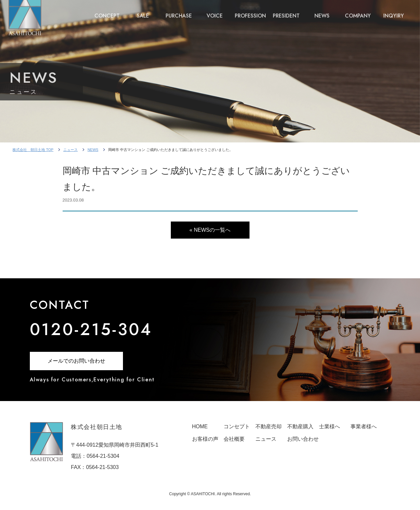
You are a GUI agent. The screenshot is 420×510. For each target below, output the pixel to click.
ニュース (70, 150)
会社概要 (234, 439)
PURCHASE (179, 11)
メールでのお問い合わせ (76, 361)
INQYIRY (394, 11)
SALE (143, 11)
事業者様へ (364, 426)
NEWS (322, 11)
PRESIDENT (286, 11)
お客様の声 (205, 439)
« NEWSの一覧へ (210, 230)
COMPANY (358, 11)
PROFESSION (250, 11)
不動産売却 (269, 426)
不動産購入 (300, 426)
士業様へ (330, 426)
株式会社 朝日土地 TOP (33, 150)
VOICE (215, 11)
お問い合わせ (303, 439)
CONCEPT (107, 11)
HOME (200, 426)
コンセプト (237, 426)
